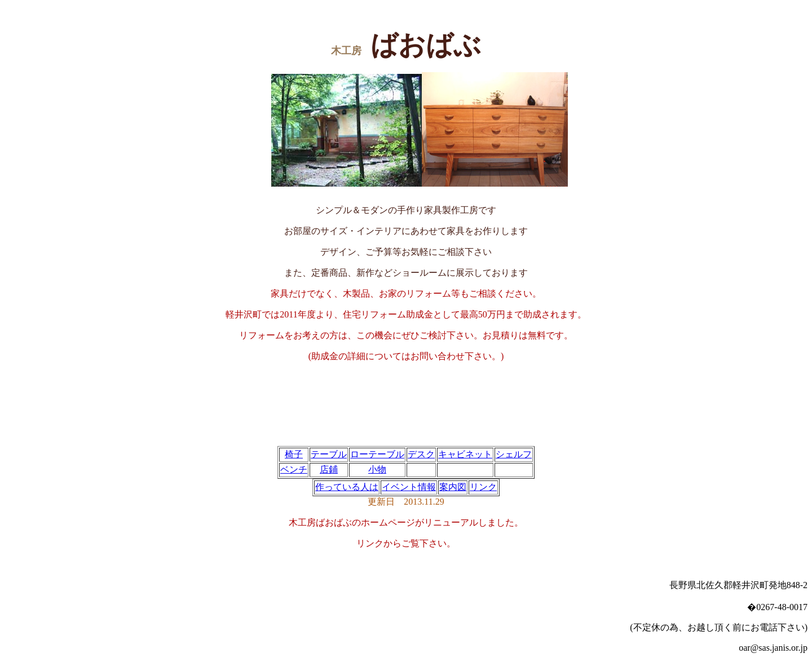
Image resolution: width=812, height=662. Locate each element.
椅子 (294, 454)
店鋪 (329, 469)
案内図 (453, 487)
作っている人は (347, 487)
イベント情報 (409, 487)
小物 (377, 469)
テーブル (329, 454)
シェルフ (514, 454)
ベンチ (294, 469)
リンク (483, 487)
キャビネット (465, 454)
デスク (421, 454)
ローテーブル (377, 454)
